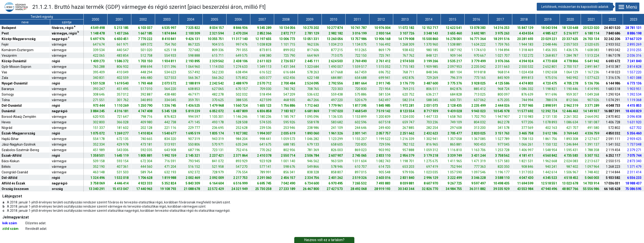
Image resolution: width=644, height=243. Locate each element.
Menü (627, 7)
